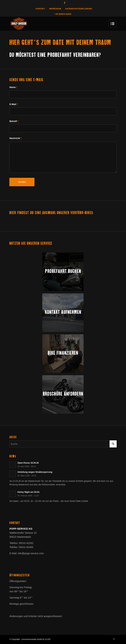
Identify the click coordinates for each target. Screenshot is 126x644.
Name (13, 87)
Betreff (14, 121)
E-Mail (14, 104)
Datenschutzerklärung (79, 9)
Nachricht (15, 138)
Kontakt (40, 9)
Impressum (55, 9)
